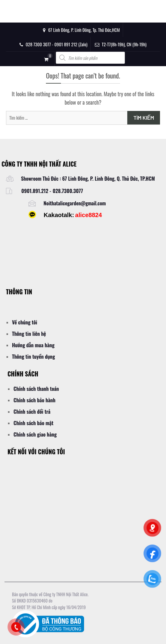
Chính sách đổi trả (32, 411)
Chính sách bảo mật (33, 423)
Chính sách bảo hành (35, 400)
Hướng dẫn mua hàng (33, 345)
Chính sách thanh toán (36, 389)
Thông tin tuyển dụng (33, 356)
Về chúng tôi (25, 322)
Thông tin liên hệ (29, 334)
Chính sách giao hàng (35, 434)
